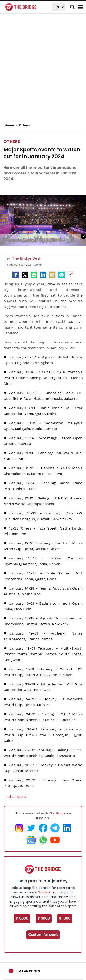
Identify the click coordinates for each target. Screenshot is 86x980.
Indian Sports (16, 797)
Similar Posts (28, 971)
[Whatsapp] (34, 275)
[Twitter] (25, 275)
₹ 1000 (65, 918)
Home (11, 125)
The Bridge (58, 813)
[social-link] (71, 275)
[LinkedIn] (43, 275)
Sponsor (44, 892)
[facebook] (16, 275)
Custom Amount (43, 935)
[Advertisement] (43, 70)
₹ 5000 (22, 918)
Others (12, 141)
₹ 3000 (44, 918)
